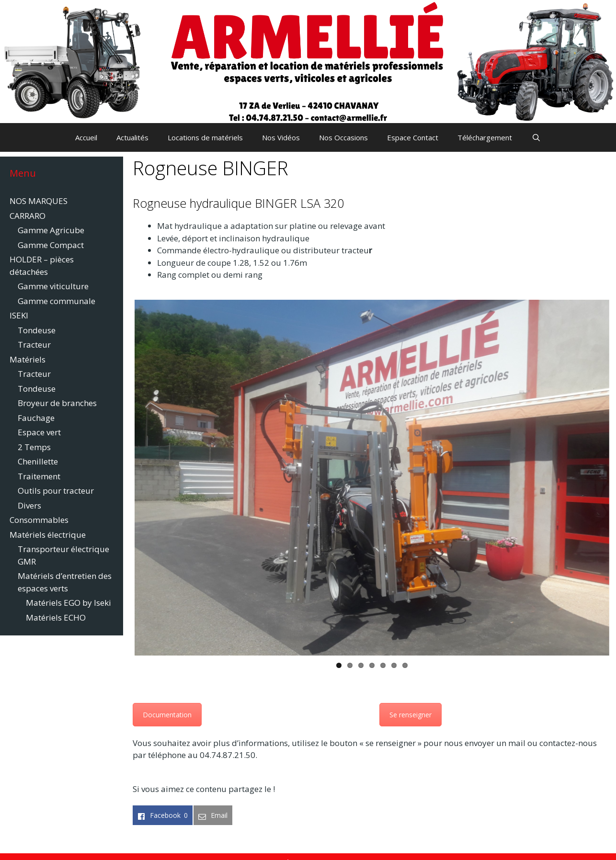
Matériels (28, 359)
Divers (29, 505)
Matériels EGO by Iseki (68, 603)
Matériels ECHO (56, 617)
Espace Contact (413, 137)
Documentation (167, 715)
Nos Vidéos (281, 137)
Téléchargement (485, 137)
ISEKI (19, 315)
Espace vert (39, 432)
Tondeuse (37, 330)
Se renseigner (411, 715)
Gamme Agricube (51, 230)
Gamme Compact (51, 245)
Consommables (39, 520)
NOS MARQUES (39, 201)
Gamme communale (57, 301)
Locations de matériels (205, 137)
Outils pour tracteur (56, 491)
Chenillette (38, 461)
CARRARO (28, 216)
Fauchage (36, 418)
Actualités (132, 137)
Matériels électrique (48, 535)
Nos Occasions (343, 137)
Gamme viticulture (53, 286)
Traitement (39, 476)
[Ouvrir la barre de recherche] (536, 137)
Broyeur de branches (57, 403)
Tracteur (34, 345)
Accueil (86, 137)
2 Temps (34, 447)
